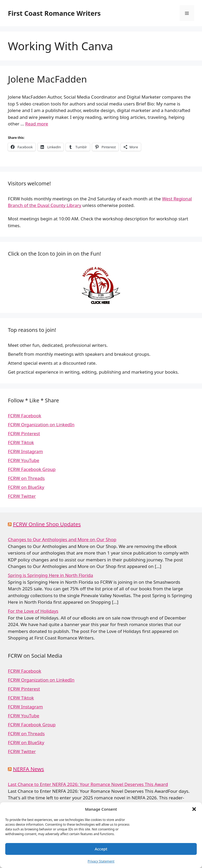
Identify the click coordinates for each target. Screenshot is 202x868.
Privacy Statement (101, 861)
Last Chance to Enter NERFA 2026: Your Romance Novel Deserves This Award (88, 784)
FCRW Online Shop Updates (47, 524)
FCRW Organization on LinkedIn (41, 425)
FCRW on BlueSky (26, 487)
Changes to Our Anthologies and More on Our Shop (62, 539)
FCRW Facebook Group (32, 469)
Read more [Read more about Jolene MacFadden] (37, 124)
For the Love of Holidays (33, 611)
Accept (101, 849)
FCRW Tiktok (21, 442)
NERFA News (28, 769)
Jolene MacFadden (47, 79)
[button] (194, 809)
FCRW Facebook (25, 416)
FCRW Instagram (25, 451)
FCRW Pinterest (24, 433)
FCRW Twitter (22, 496)
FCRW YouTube (24, 460)
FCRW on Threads (26, 478)
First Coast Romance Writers (54, 13)
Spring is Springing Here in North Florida (50, 575)
